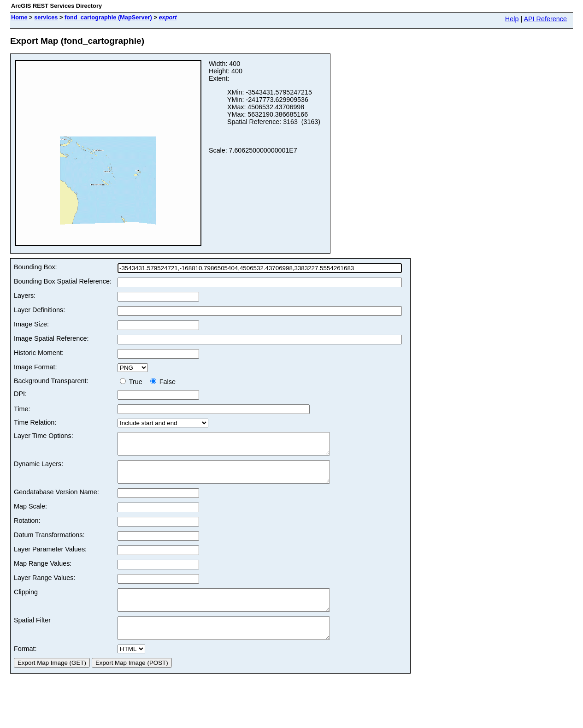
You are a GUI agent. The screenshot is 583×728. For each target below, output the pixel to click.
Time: (22, 409)
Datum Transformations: (49, 543)
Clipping (26, 600)
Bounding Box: (35, 267)
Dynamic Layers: (38, 468)
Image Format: (35, 367)
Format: (25, 665)
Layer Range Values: (44, 586)
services (46, 17)
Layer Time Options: (44, 436)
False (163, 382)
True (133, 382)
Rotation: (27, 529)
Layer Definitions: (39, 310)
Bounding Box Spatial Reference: (63, 281)
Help (512, 19)
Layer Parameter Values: (50, 557)
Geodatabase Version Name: (56, 500)
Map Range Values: (43, 572)
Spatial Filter (32, 633)
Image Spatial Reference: (51, 338)
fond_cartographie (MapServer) (108, 17)
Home (19, 17)
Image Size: (31, 324)
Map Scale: (30, 515)
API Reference (545, 19)
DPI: (20, 394)
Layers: (25, 296)
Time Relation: (35, 422)
